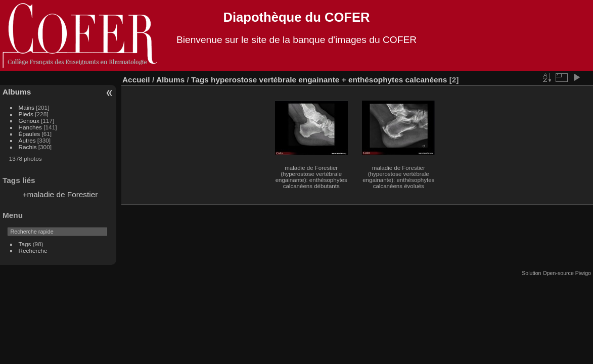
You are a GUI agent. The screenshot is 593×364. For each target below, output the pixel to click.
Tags (25, 244)
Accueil (136, 80)
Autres (27, 140)
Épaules (30, 134)
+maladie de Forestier (60, 194)
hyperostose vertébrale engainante (275, 80)
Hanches (30, 127)
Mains (27, 107)
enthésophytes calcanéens (398, 80)
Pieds (26, 114)
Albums (17, 92)
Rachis (28, 147)
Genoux (29, 121)
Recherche (33, 251)
